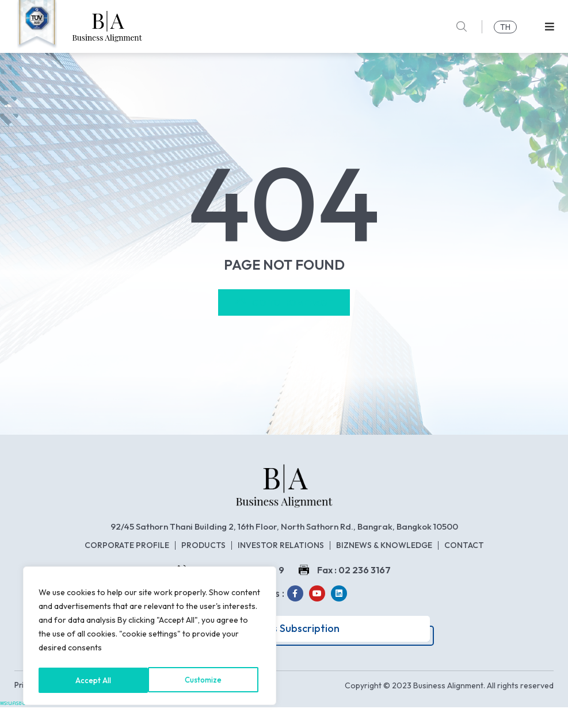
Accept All (207, 680)
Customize (94, 680)
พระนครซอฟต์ (17, 724)
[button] (549, 27)
